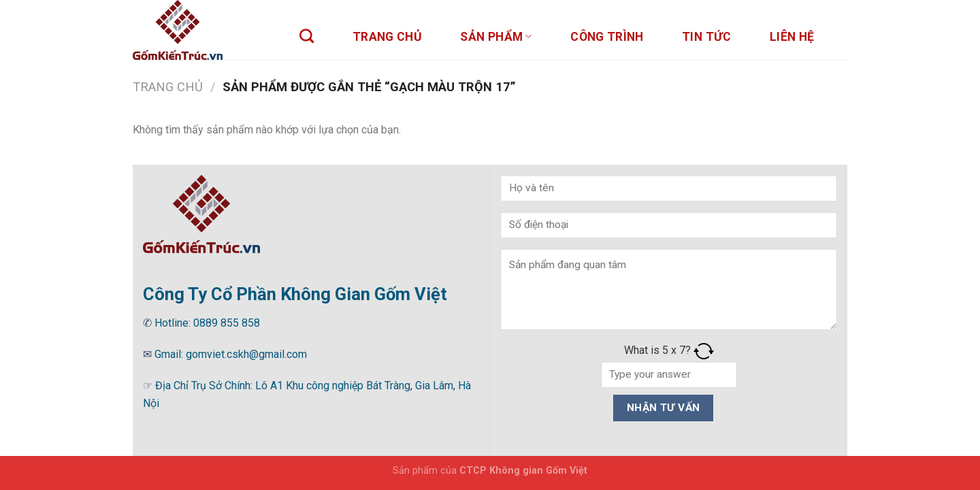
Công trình (607, 37)
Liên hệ (792, 37)
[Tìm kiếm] (307, 36)
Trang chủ (387, 37)
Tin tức (706, 37)
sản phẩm (496, 37)
